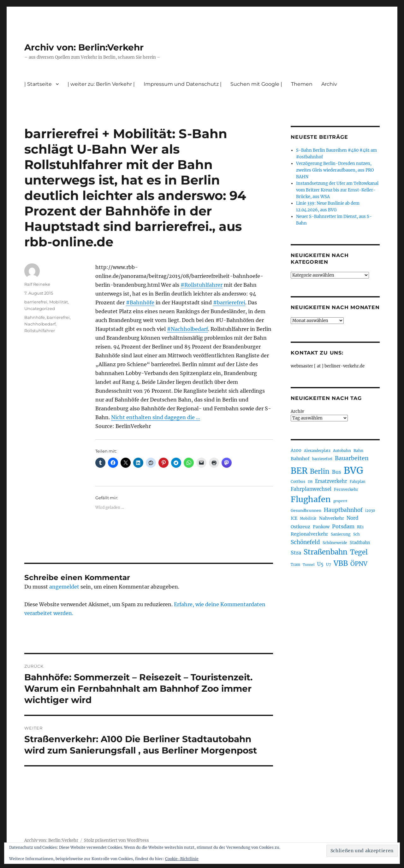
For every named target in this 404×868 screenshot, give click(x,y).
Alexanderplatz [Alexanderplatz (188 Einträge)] (317, 451)
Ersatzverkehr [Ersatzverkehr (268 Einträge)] (331, 481)
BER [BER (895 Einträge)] (299, 471)
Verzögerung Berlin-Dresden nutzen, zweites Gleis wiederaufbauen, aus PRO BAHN (335, 170)
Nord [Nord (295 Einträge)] (353, 518)
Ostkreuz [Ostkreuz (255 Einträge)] (300, 527)
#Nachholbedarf (187, 329)
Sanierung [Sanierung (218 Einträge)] (341, 534)
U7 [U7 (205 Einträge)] (329, 564)
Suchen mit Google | (256, 84)
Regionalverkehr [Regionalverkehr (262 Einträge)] (309, 534)
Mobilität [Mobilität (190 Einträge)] (308, 519)
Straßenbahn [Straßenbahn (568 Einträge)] (326, 552)
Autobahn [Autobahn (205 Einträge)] (342, 451)
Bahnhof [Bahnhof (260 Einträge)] (300, 459)
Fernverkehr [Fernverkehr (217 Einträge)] (346, 489)
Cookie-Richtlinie (182, 859)
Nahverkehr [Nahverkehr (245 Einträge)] (332, 518)
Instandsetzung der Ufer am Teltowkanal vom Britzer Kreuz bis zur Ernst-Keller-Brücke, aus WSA (337, 190)
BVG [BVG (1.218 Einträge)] (353, 470)
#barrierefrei (229, 302)
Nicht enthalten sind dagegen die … (156, 417)
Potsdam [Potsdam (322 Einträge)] (343, 526)
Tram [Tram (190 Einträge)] (295, 565)
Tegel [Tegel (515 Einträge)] (359, 552)
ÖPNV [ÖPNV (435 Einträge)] (359, 564)
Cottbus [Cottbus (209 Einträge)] (298, 481)
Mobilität (59, 302)
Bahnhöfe (35, 317)
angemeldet (64, 587)
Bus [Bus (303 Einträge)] (337, 472)
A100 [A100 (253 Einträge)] (296, 450)
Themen (302, 84)
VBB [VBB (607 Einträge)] (341, 563)
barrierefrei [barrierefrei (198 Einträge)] (322, 459)
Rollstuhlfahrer (40, 331)
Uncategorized (40, 308)
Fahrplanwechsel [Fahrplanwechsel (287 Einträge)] (311, 489)
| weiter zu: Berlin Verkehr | (101, 84)
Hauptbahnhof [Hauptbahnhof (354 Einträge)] (343, 510)
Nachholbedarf (40, 324)
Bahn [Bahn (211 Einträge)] (358, 451)
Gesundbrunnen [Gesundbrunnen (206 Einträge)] (306, 510)
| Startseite (38, 84)
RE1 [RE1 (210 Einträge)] (360, 527)
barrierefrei (36, 302)
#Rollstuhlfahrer (202, 285)
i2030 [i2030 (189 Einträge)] (370, 511)
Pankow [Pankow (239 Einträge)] (321, 527)
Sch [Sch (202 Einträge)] (356, 534)
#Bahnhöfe (140, 302)
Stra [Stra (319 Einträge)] (296, 553)
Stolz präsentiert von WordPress (116, 840)
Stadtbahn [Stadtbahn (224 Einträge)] (360, 543)
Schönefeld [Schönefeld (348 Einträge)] (305, 542)
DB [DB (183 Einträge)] (310, 482)
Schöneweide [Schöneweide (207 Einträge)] (335, 543)
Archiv (329, 84)
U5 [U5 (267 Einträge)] (320, 564)
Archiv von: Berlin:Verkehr (84, 47)
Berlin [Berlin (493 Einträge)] (320, 472)
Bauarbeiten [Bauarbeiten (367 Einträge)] (352, 458)
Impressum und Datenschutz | (183, 84)
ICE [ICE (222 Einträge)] (294, 518)
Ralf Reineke (37, 284)
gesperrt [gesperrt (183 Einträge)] (340, 501)
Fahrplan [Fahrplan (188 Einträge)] (357, 482)
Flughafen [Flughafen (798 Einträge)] (311, 499)
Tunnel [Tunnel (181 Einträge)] (309, 565)
